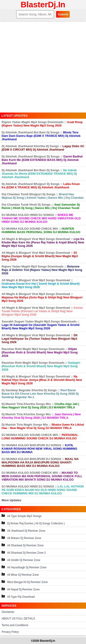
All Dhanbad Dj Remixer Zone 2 (24, 552)
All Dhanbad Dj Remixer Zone (23, 545)
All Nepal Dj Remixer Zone (21, 589)
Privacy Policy (10, 632)
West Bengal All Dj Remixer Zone (25, 582)
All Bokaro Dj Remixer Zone (21, 538)
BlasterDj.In (43, 4)
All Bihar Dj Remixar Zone (20, 574)
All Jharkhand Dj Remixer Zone (23, 530)
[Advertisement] (43, 67)
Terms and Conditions (15, 625)
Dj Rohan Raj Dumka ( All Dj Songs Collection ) (33, 523)
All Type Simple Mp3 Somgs (22, 516)
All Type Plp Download (18, 596)
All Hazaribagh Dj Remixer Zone (24, 567)
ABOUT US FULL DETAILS (18, 619)
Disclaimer (8, 612)
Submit (63, 14)
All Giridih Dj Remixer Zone (21, 560)
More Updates (11, 500)
